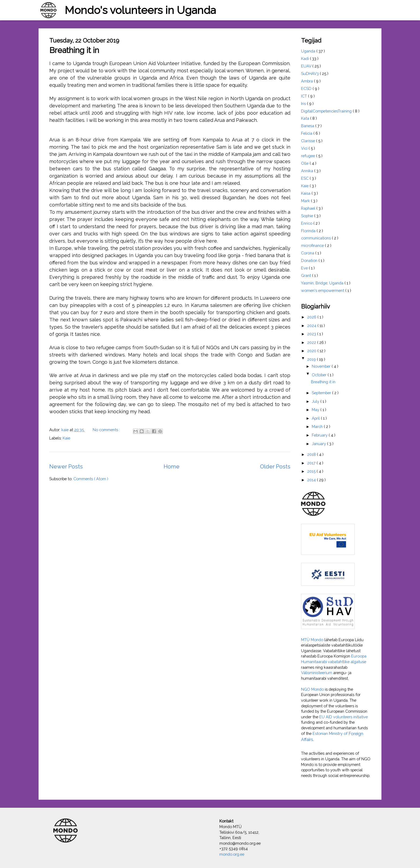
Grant (307, 275)
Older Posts (275, 467)
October (320, 375)
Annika (308, 171)
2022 (312, 342)
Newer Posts (66, 467)
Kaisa (306, 193)
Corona (308, 253)
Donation (310, 260)
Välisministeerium (317, 673)
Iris (304, 104)
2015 (312, 471)
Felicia (307, 133)
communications (316, 238)
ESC (305, 178)
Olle (305, 163)
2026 (312, 317)
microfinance (313, 245)
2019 (312, 359)
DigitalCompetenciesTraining (327, 111)
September (322, 393)
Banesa (308, 126)
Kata (306, 118)
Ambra (307, 81)
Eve (305, 268)
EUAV (307, 66)
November (322, 366)
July (316, 401)
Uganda (309, 51)
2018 (312, 454)
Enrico (307, 223)
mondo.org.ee (232, 854)
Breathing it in (74, 50)
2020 (312, 351)
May (316, 410)
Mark (306, 201)
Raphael (309, 208)
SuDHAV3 (310, 74)
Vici (305, 148)
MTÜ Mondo (312, 640)
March (318, 427)
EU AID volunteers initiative (344, 717)
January (319, 444)
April (316, 418)
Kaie (66, 438)
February (320, 435)
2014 (312, 480)
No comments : (107, 430)
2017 (312, 463)
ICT (305, 96)
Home (172, 467)
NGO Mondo (313, 689)
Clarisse (309, 141)
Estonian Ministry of (331, 733)
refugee (309, 156)
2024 (312, 326)
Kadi (305, 59)
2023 (312, 334)
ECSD (307, 89)
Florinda (309, 231)
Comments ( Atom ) (91, 479)
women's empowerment (323, 290)
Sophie (308, 216)
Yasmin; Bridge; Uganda (323, 283)
